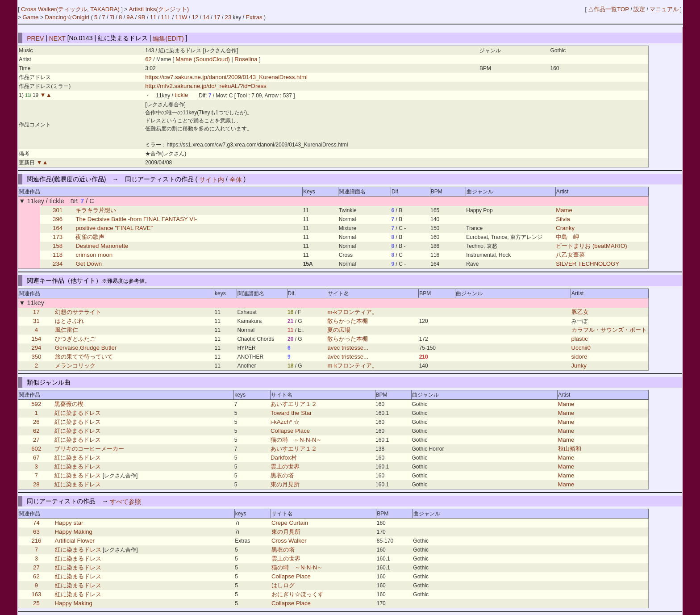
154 (36, 339)
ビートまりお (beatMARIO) (591, 246)
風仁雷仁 (67, 330)
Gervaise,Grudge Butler (86, 348)
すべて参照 (125, 501)
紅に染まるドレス (78, 413)
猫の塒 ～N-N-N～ (296, 440)
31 (36, 321)
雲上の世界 (285, 466)
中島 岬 (567, 237)
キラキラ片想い (96, 210)
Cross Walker (289, 541)
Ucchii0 (581, 348)
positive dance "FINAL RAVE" (114, 228)
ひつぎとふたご (75, 339)
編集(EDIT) (168, 38)
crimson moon (94, 255)
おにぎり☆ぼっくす (298, 594)
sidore (579, 357)
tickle (181, 95)
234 (58, 264)
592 (36, 404)
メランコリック (75, 366)
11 (153, 17)
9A (130, 17)
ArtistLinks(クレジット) (159, 9)
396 (58, 219)
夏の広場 (339, 330)
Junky (579, 366)
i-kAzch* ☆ (285, 422)
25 (36, 603)
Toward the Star (291, 413)
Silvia (563, 219)
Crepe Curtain (290, 523)
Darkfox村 (283, 458)
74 (36, 523)
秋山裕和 (570, 449)
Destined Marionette (102, 246)
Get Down (89, 264)
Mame (564, 210)
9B (142, 17)
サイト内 (212, 179)
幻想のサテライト (78, 312)
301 (58, 210)
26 (36, 422)
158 (58, 246)
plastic (580, 339)
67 (36, 458)
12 (195, 17)
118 (58, 255)
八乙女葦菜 (570, 255)
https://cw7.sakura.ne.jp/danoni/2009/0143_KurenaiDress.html (226, 77)
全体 (236, 179)
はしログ (283, 585)
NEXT (57, 38)
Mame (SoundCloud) (203, 59)
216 (36, 541)
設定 (639, 9)
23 (228, 17)
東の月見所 (285, 484)
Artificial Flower (75, 541)
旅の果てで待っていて (84, 357)
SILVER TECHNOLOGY (587, 264)
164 (58, 228)
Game (32, 17)
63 (36, 532)
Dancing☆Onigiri (68, 17)
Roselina (246, 59)
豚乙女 (580, 312)
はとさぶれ (69, 321)
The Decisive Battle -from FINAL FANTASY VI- (136, 219)
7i (112, 17)
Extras (254, 17)
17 (217, 17)
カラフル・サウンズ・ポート (609, 330)
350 (36, 357)
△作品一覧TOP (608, 9)
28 (36, 484)
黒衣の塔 (282, 475)
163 (36, 594)
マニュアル (664, 9)
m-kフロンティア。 (352, 312)
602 (36, 449)
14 (206, 17)
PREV (35, 38)
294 (36, 348)
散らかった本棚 (348, 321)
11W (181, 17)
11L (166, 17)
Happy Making (74, 532)
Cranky (565, 228)
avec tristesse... (348, 348)
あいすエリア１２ (294, 404)
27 (36, 440)
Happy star (69, 523)
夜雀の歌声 (90, 237)
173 (58, 237)
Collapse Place (290, 431)
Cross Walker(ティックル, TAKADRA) (71, 9)
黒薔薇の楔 (69, 404)
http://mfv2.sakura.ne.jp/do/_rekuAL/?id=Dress (206, 86)
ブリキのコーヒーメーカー (89, 449)
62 (148, 59)
